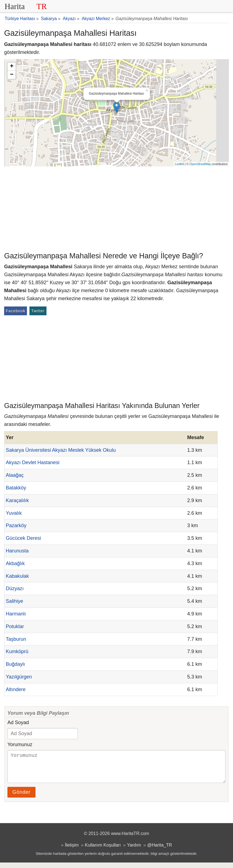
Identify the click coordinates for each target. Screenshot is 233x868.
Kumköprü (17, 651)
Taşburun (16, 639)
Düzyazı (15, 588)
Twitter (38, 311)
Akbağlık (15, 563)
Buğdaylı (15, 664)
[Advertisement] (116, 208)
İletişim (72, 850)
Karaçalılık (17, 500)
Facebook (16, 311)
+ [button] (12, 67)
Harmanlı (16, 614)
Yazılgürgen (19, 677)
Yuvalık (14, 513)
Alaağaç (15, 475)
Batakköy (16, 488)
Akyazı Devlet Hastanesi (33, 462)
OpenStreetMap (200, 164)
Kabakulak (17, 576)
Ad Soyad (18, 722)
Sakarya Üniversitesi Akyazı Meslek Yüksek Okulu (61, 450)
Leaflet (179, 164)
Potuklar (15, 626)
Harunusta (17, 551)
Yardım (134, 850)
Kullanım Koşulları (103, 850)
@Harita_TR (160, 850)
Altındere (16, 689)
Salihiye (14, 601)
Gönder (21, 798)
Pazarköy (16, 525)
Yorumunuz (20, 744)
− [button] (12, 75)
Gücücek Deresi (23, 538)
